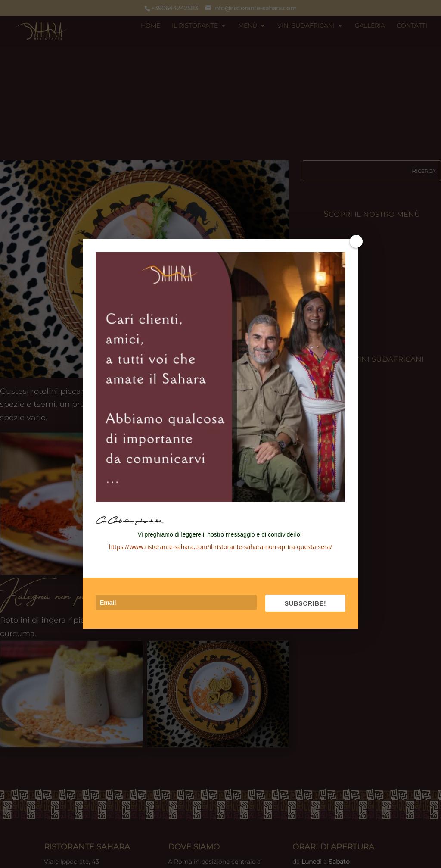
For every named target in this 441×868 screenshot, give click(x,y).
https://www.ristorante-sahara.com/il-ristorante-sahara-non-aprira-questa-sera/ (221, 547)
